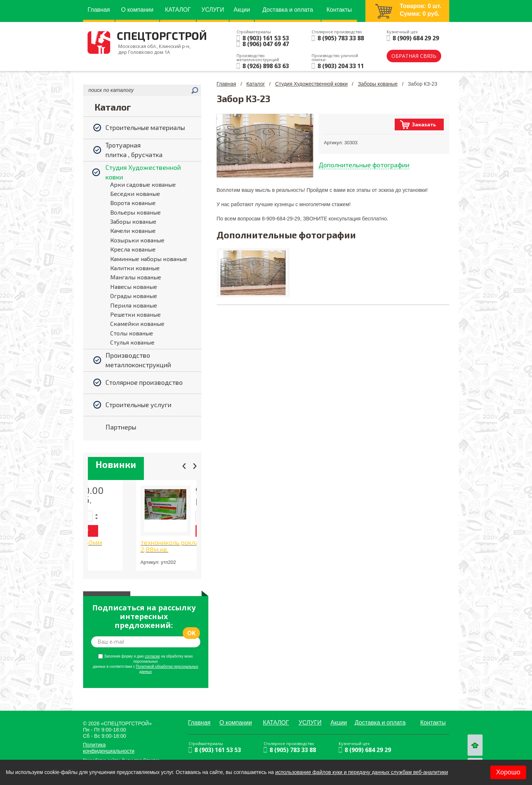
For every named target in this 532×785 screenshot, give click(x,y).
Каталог (256, 84)
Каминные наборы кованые (149, 259)
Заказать (424, 124)
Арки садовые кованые (143, 184)
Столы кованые (132, 333)
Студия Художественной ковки (311, 84)
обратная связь (414, 56)
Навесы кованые (134, 287)
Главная (226, 84)
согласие (152, 656)
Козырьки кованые (137, 240)
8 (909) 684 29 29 (416, 38)
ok (191, 633)
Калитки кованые (135, 268)
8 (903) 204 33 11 (341, 66)
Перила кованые (134, 305)
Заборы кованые (133, 221)
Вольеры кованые (135, 212)
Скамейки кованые (137, 323)
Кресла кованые (133, 249)
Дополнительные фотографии (364, 165)
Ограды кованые (134, 296)
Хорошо (508, 772)
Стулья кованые (132, 342)
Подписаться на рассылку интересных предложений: (144, 617)
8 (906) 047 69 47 (266, 44)
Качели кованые (133, 230)
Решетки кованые (135, 314)
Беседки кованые (135, 194)
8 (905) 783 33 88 (341, 38)
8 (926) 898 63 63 (266, 66)
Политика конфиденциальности (109, 748)
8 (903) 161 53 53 (266, 38)
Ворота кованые (133, 203)
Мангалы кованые (136, 277)
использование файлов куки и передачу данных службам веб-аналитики (362, 772)
